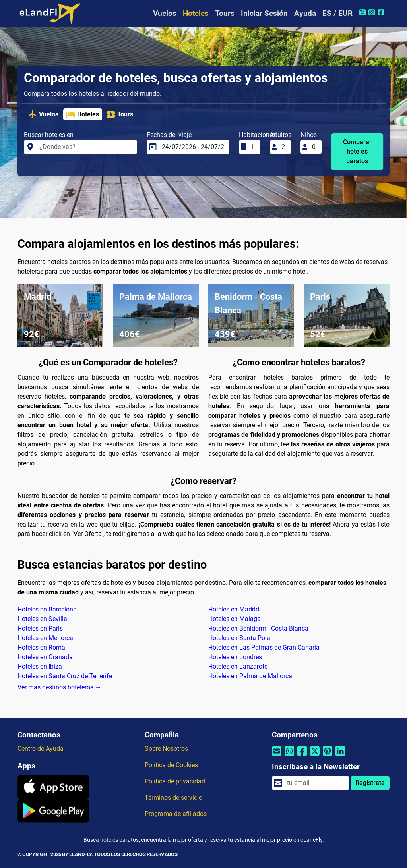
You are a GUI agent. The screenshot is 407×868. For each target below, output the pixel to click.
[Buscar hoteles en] (86, 147)
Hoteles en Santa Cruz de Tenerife (65, 676)
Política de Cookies (171, 765)
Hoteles (196, 13)
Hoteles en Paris (40, 628)
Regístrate (370, 783)
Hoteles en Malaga (235, 619)
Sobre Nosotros (166, 749)
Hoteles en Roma (41, 647)
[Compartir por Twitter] (315, 756)
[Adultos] (284, 147)
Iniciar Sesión (264, 13)
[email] (316, 783)
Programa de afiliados (176, 814)
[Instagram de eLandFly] (373, 12)
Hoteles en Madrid (234, 609)
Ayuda (305, 13)
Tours (225, 13)
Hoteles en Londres (235, 657)
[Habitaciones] (253, 147)
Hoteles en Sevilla (42, 619)
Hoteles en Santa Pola (239, 638)
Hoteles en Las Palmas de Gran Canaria (264, 647)
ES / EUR (337, 13)
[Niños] (314, 147)
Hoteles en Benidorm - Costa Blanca (258, 628)
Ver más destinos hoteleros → (59, 687)
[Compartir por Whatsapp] (289, 756)
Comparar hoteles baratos (357, 151)
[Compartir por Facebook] (302, 756)
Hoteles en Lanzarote (238, 666)
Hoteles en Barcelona (47, 609)
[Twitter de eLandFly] (363, 12)
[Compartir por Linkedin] (340, 756)
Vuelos (165, 13)
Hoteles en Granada (45, 657)
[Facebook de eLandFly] (382, 12)
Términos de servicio (173, 798)
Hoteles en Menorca (45, 638)
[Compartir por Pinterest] (328, 756)
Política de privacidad (175, 781)
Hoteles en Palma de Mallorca (250, 676)
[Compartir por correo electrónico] (277, 756)
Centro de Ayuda (41, 749)
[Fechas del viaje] (193, 147)
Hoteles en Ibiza (40, 666)
